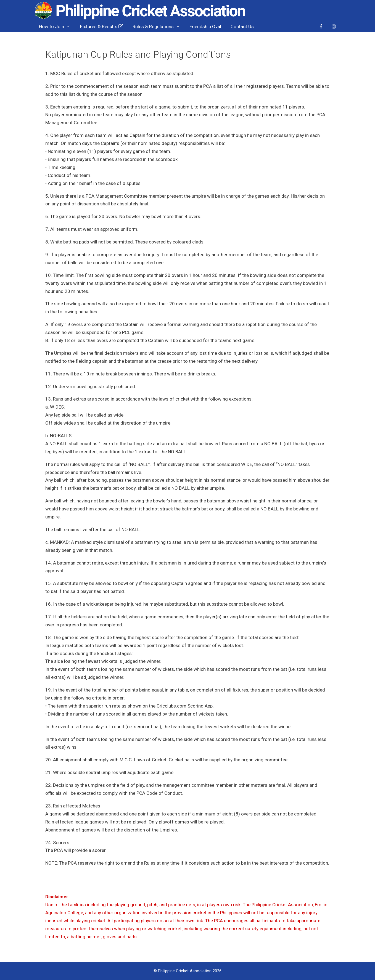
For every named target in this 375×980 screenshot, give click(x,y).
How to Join (57, 27)
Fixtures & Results (102, 27)
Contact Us (242, 27)
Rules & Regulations (159, 27)
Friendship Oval (205, 27)
